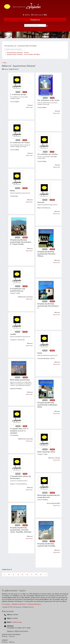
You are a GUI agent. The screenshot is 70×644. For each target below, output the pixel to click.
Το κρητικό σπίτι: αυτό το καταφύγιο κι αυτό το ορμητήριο (19, 431)
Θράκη (12, 191)
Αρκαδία (13, 334)
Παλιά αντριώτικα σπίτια (46, 452)
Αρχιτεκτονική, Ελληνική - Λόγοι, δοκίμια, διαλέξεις (23, 54)
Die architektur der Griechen (48, 154)
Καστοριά (41, 202)
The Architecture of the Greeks (48, 100)
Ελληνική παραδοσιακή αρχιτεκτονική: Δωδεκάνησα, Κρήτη (47, 405)
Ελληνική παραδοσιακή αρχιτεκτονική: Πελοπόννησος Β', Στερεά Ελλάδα (21, 242)
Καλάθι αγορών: (39, 15)
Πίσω (4, 63)
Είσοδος (27, 15)
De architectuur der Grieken (20, 143)
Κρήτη (40, 353)
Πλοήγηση (35, 20)
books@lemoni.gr (16, 622)
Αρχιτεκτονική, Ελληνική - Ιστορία (18, 53)
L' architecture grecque (18, 94)
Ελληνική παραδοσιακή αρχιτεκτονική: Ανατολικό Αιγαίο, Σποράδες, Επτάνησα (21, 530)
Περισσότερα (29, 107)
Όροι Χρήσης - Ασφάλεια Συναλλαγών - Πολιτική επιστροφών (21, 604)
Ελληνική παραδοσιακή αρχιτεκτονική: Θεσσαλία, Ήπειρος (46, 254)
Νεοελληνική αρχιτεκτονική (20, 380)
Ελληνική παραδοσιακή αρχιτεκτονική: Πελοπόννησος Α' (48, 306)
